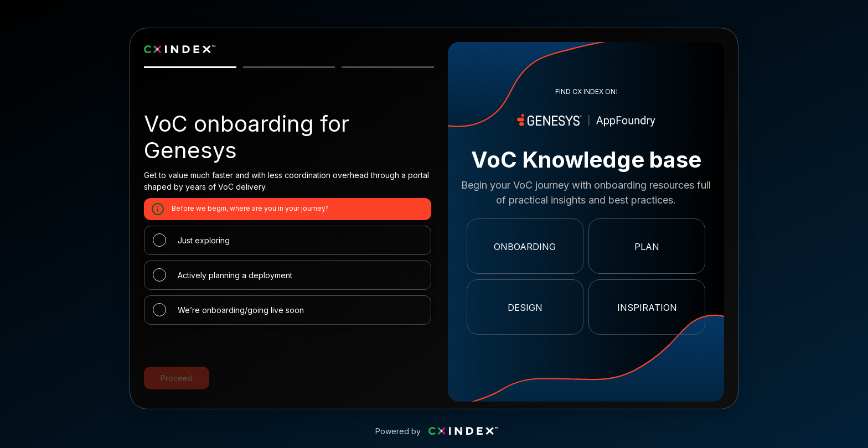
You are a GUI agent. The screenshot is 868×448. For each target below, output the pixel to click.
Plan (647, 247)
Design (525, 308)
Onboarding (525, 247)
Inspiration (647, 308)
